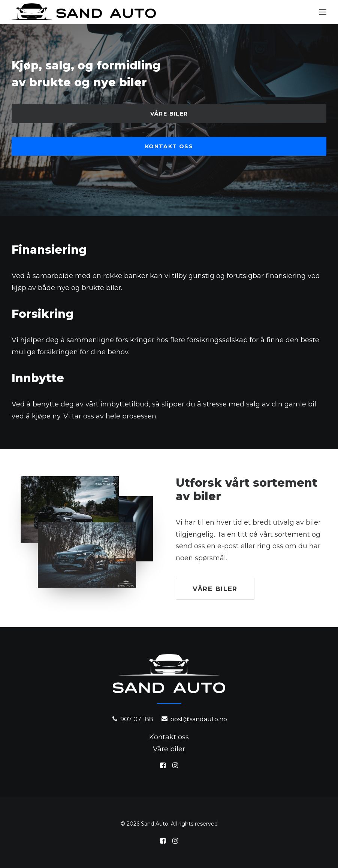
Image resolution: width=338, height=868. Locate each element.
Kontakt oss (169, 146)
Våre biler (169, 114)
